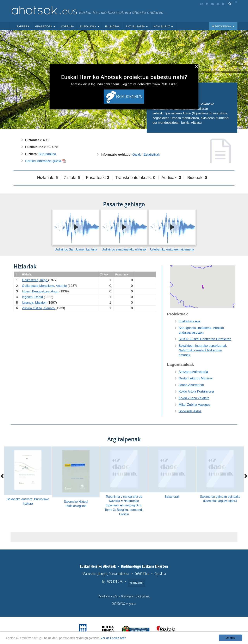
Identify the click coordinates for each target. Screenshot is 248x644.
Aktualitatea (137, 26)
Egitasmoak (223, 26)
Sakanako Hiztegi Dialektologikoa (76, 504)
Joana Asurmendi (191, 385)
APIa (115, 596)
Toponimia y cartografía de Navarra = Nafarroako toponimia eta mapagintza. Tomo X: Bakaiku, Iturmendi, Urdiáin (124, 505)
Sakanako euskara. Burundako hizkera (28, 501)
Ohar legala (127, 596)
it (223, 4)
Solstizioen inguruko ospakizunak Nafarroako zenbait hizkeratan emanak (203, 350)
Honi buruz (163, 26)
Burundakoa (47, 154)
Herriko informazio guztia (46, 161)
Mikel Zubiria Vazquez (195, 405)
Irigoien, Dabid (33, 297)
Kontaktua (136, 583)
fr (207, 4)
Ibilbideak (112, 26)
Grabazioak (45, 26)
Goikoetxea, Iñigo (35, 280)
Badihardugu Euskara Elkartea (145, 566)
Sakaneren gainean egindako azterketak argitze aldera (220, 499)
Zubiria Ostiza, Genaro (39, 308)
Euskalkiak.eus (189, 321)
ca (218, 4)
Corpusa (67, 26)
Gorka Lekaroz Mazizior (196, 378)
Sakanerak (172, 497)
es (202, 4)
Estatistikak (152, 155)
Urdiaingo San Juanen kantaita (76, 249)
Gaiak (137, 155)
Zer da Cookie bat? (114, 638)
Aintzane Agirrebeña (193, 372)
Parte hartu (104, 596)
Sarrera (23, 26)
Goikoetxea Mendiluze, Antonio (45, 286)
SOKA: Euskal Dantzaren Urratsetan (205, 339)
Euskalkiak (90, 26)
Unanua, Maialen (35, 303)
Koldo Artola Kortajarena (196, 391)
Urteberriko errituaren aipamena (172, 249)
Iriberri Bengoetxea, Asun (41, 291)
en (212, 4)
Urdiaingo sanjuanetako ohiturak (124, 249)
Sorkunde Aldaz (190, 411)
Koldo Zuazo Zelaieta (194, 398)
